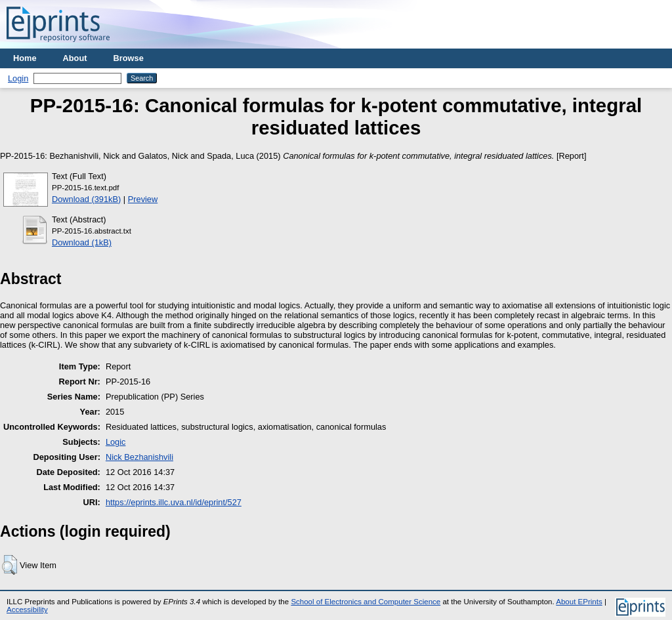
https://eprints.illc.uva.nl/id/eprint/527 (174, 502)
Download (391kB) (86, 199)
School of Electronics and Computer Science (366, 602)
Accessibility (27, 610)
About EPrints (579, 602)
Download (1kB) (82, 242)
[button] (10, 565)
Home (25, 58)
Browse (129, 58)
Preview (143, 199)
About (75, 58)
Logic (116, 442)
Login (18, 78)
